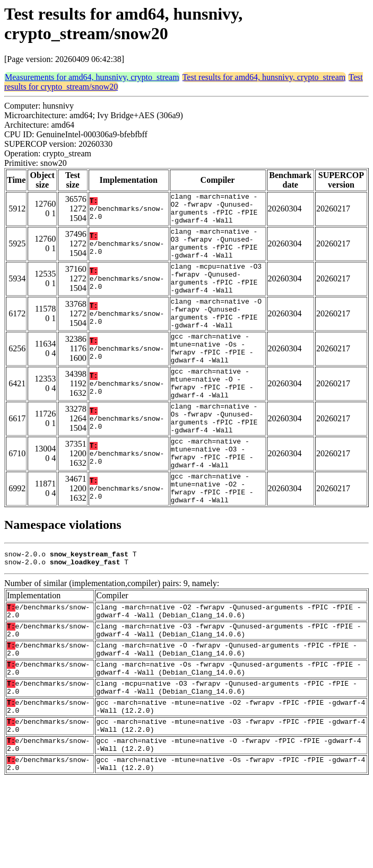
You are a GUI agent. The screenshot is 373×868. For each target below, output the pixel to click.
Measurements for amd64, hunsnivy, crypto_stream (92, 77)
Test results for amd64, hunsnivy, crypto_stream (264, 77)
